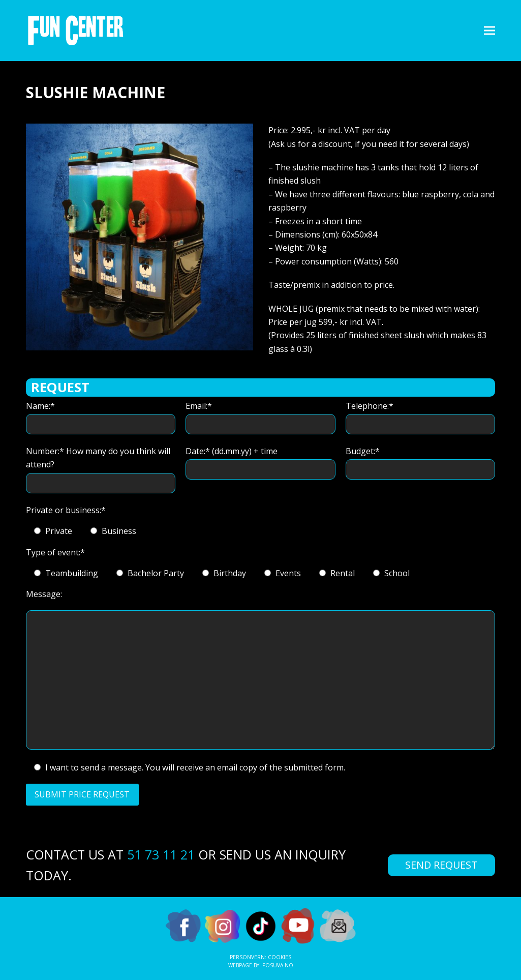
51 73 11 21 (161, 854)
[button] (489, 30)
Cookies (280, 957)
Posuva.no (278, 965)
